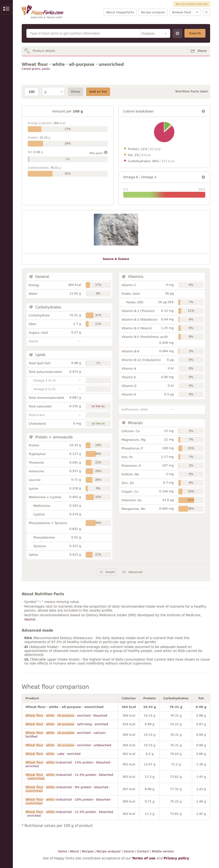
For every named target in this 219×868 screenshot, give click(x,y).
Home (63, 851)
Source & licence (116, 259)
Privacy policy (177, 858)
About (74, 851)
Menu (206, 12)
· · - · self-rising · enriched (67, 724)
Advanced (136, 572)
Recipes (88, 851)
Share (202, 51)
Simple (110, 572)
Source (129, 851)
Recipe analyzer (153, 12)
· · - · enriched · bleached (66, 716)
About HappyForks (120, 12)
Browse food (182, 12)
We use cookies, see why (192, 4)
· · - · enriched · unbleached (68, 745)
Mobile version (163, 851)
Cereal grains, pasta (36, 69)
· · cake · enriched (53, 754)
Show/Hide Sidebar (6, 10)
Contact (143, 851)
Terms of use (144, 858)
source (30, 619)
